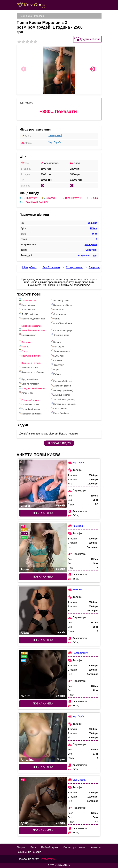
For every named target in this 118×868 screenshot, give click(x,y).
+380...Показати (58, 111)
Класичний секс (28, 300)
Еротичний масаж (29, 399)
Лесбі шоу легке (60, 300)
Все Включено (49, 268)
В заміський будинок (34, 202)
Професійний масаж (30, 413)
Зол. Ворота (77, 780)
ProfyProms (48, 859)
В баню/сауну (71, 198)
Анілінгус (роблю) (60, 394)
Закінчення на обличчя (31, 371)
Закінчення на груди (30, 362)
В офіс (93, 198)
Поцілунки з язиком (29, 355)
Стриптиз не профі (61, 330)
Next (93, 69)
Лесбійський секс (28, 313)
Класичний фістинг (61, 381)
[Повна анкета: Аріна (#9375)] (43, 547)
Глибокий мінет (27, 334)
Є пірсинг (92, 268)
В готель (49, 198)
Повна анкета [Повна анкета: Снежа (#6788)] (43, 513)
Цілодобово (27, 268)
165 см (93, 228)
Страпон (56, 360)
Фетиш (55, 318)
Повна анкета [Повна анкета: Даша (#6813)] (43, 830)
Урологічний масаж (29, 409)
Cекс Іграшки (58, 313)
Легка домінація (60, 351)
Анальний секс (27, 309)
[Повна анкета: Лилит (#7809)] (43, 674)
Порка (55, 369)
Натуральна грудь (87, 255)
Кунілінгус (25, 341)
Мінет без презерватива (32, 330)
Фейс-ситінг (57, 309)
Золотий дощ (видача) (63, 399)
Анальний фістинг (61, 385)
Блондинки (91, 244)
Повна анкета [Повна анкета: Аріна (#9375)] (43, 577)
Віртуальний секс (28, 379)
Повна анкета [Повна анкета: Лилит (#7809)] (43, 704)
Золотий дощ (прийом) (63, 403)
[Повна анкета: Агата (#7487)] (43, 611)
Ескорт (23, 351)
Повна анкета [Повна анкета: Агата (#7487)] (43, 640)
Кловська (75, 589)
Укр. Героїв (55, 142)
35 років (93, 223)
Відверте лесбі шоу (61, 304)
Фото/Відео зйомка (61, 323)
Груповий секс (27, 304)
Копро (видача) (59, 408)
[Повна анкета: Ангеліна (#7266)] (43, 738)
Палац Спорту (78, 653)
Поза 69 (24, 346)
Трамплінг (57, 364)
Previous (24, 69)
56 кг (94, 234)
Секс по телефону (29, 383)
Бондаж (55, 341)
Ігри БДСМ (57, 346)
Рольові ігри (26, 392)
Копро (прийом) (59, 412)
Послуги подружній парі (31, 318)
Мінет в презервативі (30, 325)
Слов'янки (91, 250)
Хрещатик (76, 526)
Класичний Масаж (29, 404)
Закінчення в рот (28, 367)
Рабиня (55, 373)
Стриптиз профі (60, 334)
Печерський (55, 135)
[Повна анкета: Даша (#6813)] (43, 801)
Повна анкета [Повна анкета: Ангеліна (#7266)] (43, 767)
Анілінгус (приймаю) (62, 390)
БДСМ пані (57, 355)
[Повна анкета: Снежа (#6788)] (43, 484)
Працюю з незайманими (32, 388)
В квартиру (28, 198)
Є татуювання (72, 268)
